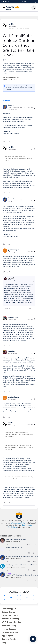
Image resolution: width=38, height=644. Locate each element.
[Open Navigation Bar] (4, 8)
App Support (7, 636)
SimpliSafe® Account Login (29, 2)
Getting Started (9, 612)
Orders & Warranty (10, 632)
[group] (5, 79)
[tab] (7, 100)
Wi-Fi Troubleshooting (11, 622)
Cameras (7, 14)
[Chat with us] (33, 639)
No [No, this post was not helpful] (11, 597)
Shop (4, 643)
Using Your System (10, 615)
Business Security (9, 639)
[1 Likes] (35, 562)
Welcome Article (18, 523)
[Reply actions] (33, 282)
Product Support (9, 609)
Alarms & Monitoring (11, 619)
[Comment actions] (35, 109)
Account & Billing (9, 626)
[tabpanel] (19, 304)
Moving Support (9, 629)
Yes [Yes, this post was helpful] (27, 597)
